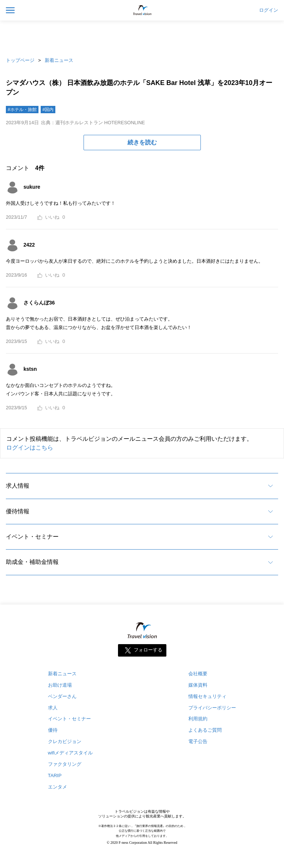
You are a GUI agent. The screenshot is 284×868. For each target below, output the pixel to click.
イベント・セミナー (32, 537)
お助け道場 (60, 685)
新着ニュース (59, 60)
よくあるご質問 (205, 730)
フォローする (148, 650)
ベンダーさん (62, 696)
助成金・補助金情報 (32, 562)
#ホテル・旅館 (22, 110)
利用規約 (198, 719)
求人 (53, 708)
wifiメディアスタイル (71, 753)
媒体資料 (198, 685)
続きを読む (142, 142)
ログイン (269, 10)
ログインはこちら (30, 448)
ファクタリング (65, 764)
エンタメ (58, 787)
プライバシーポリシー (212, 708)
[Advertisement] (142, 37)
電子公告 (198, 741)
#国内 (48, 110)
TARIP (55, 775)
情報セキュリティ (207, 696)
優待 (53, 730)
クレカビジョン (65, 741)
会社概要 (198, 674)
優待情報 (18, 511)
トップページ (20, 60)
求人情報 (18, 486)
